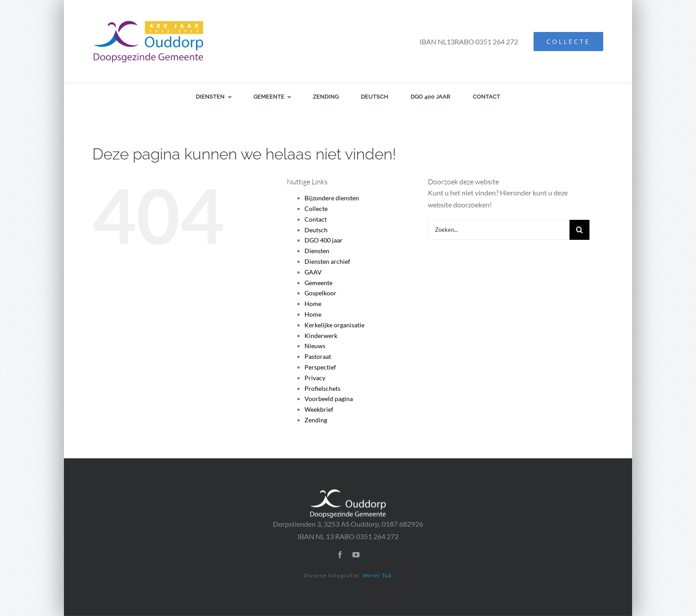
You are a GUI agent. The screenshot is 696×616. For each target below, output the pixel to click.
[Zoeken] (579, 230)
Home (313, 304)
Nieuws (315, 346)
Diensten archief (327, 261)
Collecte (316, 209)
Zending (316, 420)
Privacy (315, 378)
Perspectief (320, 367)
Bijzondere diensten (332, 198)
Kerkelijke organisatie (334, 325)
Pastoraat (318, 356)
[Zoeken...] (499, 230)
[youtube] (356, 555)
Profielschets (322, 388)
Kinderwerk (321, 336)
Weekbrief (319, 409)
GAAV (313, 272)
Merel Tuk (378, 575)
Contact (316, 219)
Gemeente (318, 283)
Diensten (317, 251)
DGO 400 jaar (324, 240)
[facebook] (340, 555)
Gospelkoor (320, 293)
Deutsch (316, 230)
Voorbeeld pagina (329, 399)
